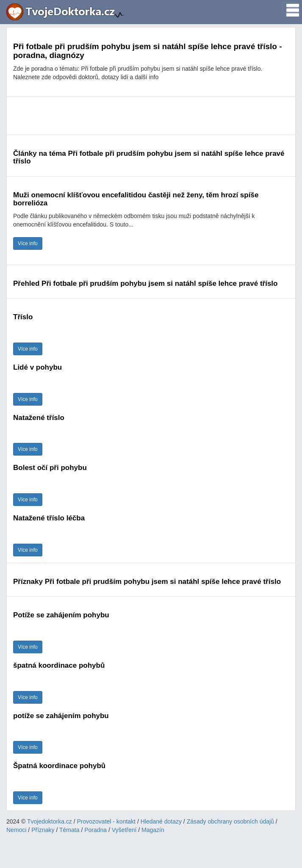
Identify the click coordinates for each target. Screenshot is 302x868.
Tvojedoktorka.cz (50, 821)
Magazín (153, 830)
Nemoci (16, 830)
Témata (69, 830)
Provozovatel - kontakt (107, 821)
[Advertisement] (151, 116)
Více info (28, 243)
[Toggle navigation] (290, 8)
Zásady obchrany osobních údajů (230, 821)
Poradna (96, 830)
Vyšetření (124, 830)
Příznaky (43, 830)
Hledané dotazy (161, 821)
